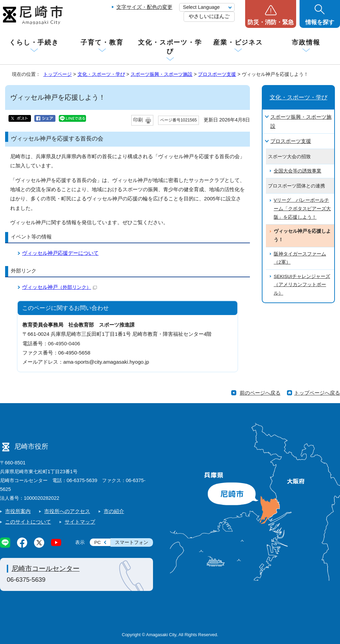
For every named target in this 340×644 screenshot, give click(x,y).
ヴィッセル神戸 (60, 287)
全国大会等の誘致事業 (297, 171)
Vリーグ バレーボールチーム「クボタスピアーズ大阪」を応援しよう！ (302, 209)
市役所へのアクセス (67, 511)
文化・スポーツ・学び (170, 47)
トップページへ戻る (317, 393)
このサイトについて (28, 522)
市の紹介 (114, 511)
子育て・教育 (102, 42)
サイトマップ (80, 522)
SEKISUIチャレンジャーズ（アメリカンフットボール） (302, 285)
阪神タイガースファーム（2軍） (300, 258)
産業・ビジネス (238, 42)
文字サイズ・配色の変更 (144, 7)
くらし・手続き (34, 42)
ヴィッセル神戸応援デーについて (60, 253)
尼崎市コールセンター (46, 568)
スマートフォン (132, 542)
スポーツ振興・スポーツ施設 (161, 74)
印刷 (138, 120)
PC (97, 542)
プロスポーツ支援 (217, 74)
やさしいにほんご (209, 16)
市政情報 (306, 42)
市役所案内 (18, 511)
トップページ (57, 74)
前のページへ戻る (260, 393)
